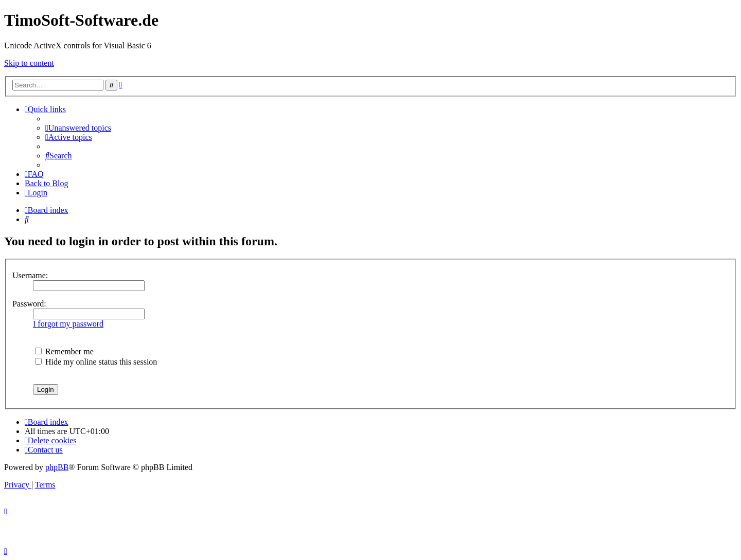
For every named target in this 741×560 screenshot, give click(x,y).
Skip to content (29, 63)
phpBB (57, 467)
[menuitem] (78, 128)
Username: (30, 275)
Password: (29, 304)
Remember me (64, 351)
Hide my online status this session (96, 362)
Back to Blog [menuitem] (46, 183)
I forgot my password (68, 324)
